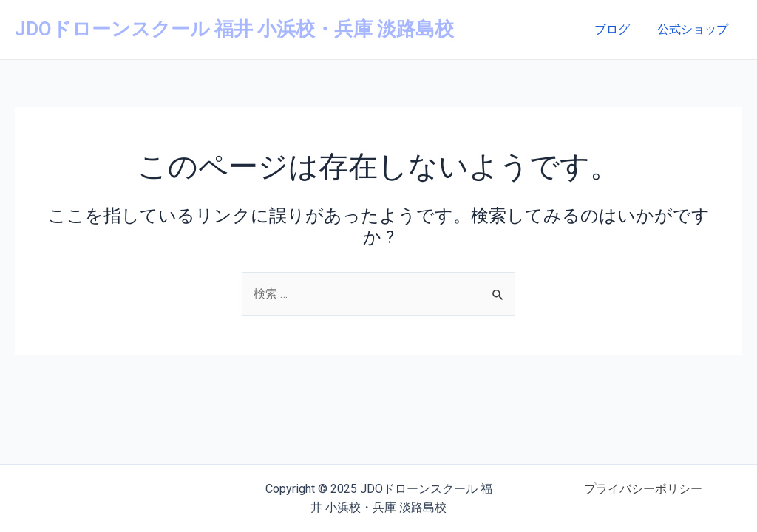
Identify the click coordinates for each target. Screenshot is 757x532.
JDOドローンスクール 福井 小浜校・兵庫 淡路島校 (234, 29)
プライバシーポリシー (643, 489)
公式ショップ (695, 29)
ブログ (618, 29)
